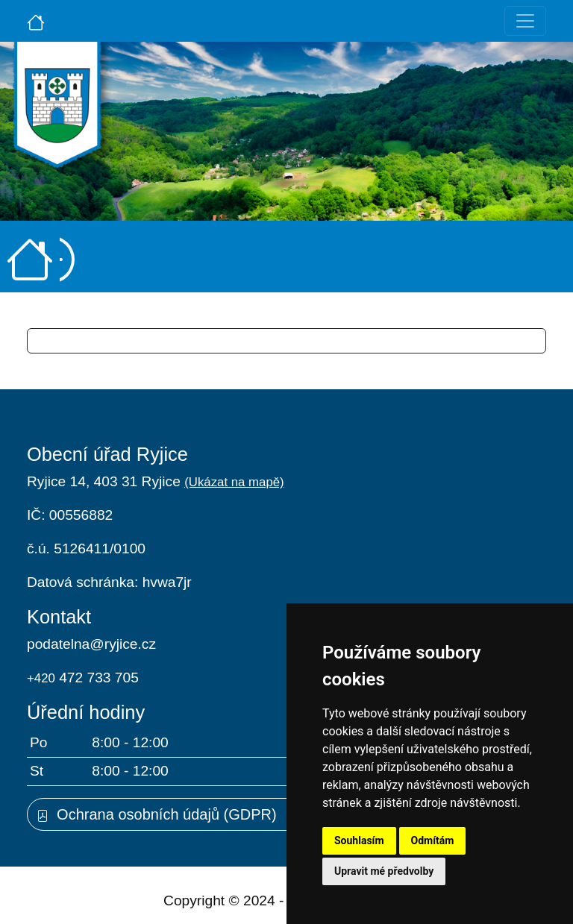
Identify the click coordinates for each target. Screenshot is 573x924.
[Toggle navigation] (525, 21)
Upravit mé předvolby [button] (384, 871)
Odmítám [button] (433, 840)
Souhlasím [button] (359, 840)
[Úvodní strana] (36, 21)
